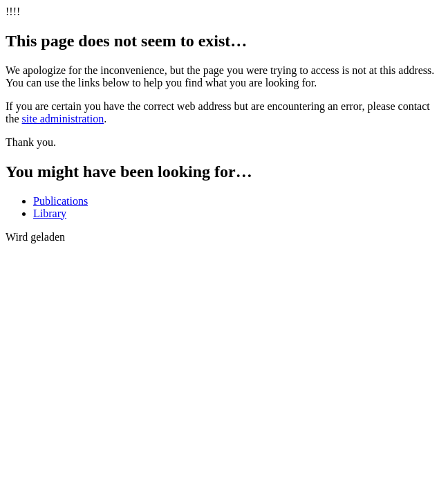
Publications (60, 201)
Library (50, 213)
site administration (63, 119)
